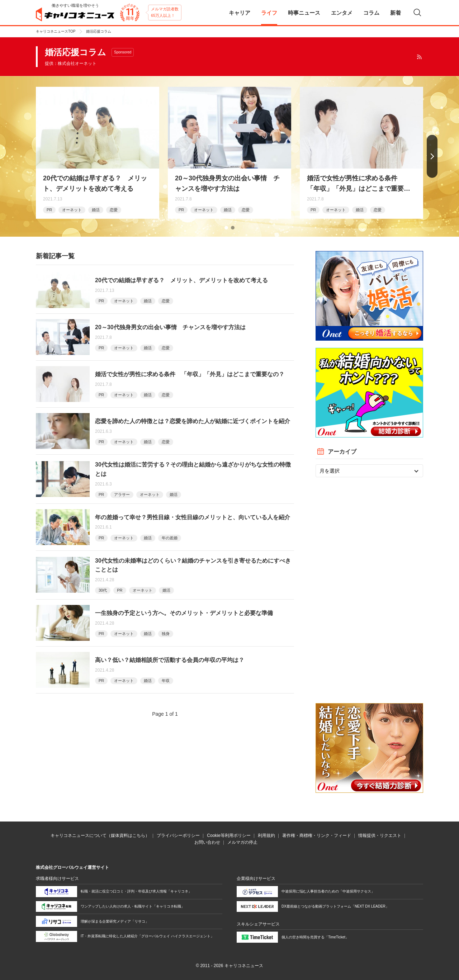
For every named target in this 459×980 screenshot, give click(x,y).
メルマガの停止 (242, 842)
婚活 (96, 210)
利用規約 (266, 835)
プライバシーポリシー (178, 835)
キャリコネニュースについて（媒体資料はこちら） (100, 835)
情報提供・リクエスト (380, 835)
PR (49, 210)
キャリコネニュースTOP (56, 31)
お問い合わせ (207, 842)
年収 (166, 681)
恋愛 (114, 210)
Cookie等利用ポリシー (229, 835)
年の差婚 (170, 538)
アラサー (122, 494)
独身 (166, 634)
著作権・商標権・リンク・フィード (317, 835)
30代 (103, 590)
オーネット (72, 210)
